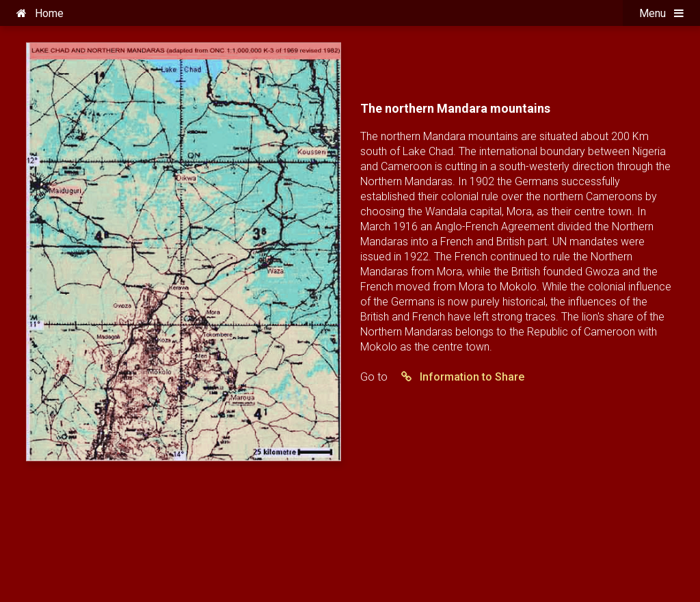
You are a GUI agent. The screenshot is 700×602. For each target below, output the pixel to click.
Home (40, 13)
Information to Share (457, 377)
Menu (661, 13)
